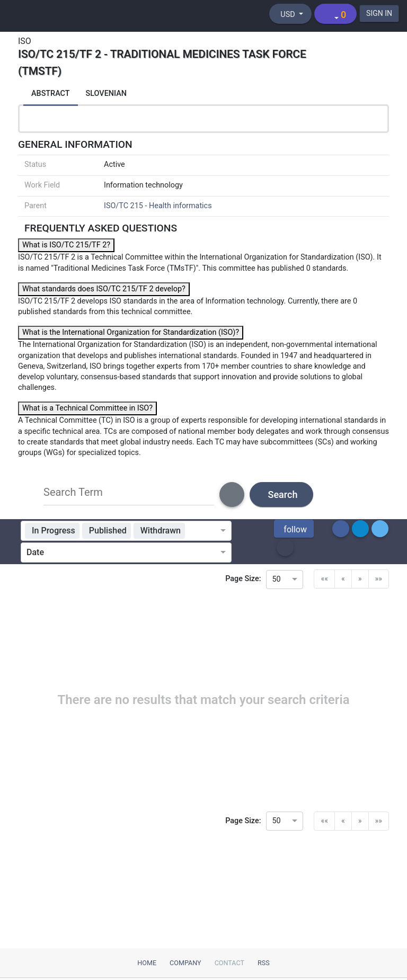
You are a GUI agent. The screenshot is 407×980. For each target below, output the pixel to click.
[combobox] (205, 531)
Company (185, 963)
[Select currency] (290, 14)
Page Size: (243, 579)
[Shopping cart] (335, 14)
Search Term (73, 492)
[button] (294, 529)
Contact (229, 963)
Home (147, 963)
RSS (264, 963)
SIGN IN (379, 13)
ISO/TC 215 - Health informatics (158, 206)
